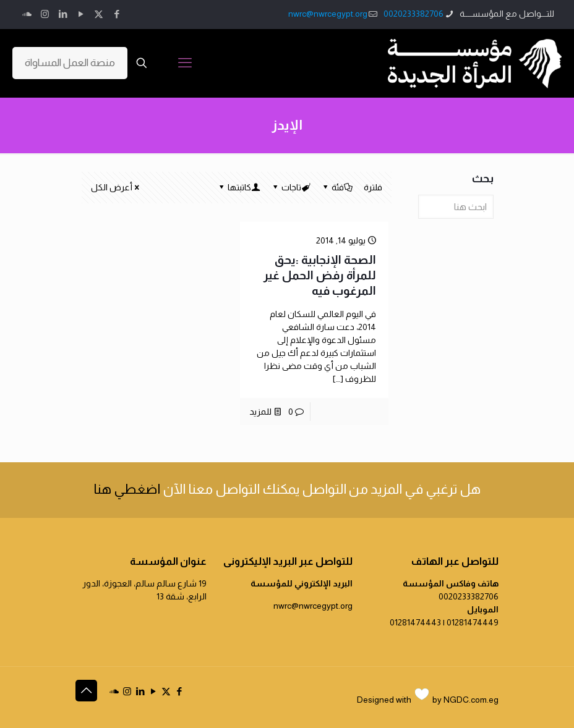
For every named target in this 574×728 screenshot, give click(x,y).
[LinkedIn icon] (63, 14)
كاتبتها (238, 187)
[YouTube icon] (81, 14)
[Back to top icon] (86, 691)
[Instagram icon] (45, 14)
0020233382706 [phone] (413, 14)
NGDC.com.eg (471, 700)
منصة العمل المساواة (70, 63)
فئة (337, 187)
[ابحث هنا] (456, 207)
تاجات (290, 187)
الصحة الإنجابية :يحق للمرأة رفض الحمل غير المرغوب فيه (320, 275)
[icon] (27, 14)
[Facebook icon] (117, 14)
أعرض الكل (116, 187)
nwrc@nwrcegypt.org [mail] (328, 14)
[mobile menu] (185, 63)
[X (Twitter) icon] (99, 14)
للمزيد (260, 412)
